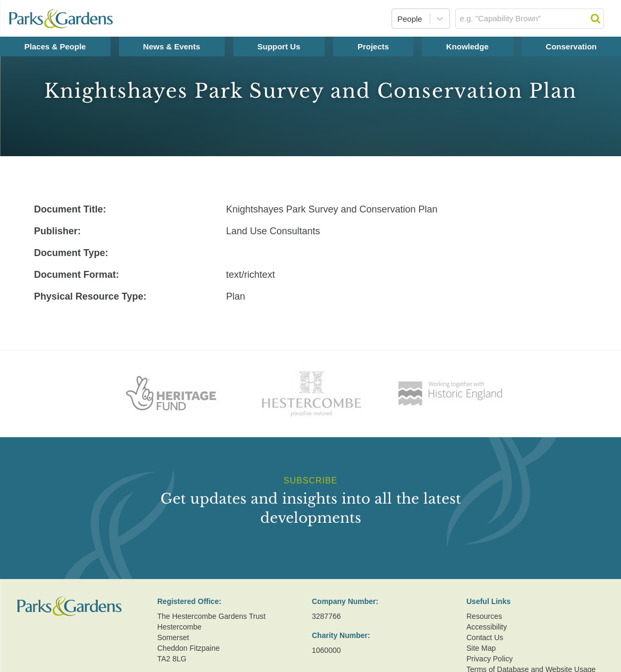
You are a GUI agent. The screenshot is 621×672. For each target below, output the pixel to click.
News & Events (172, 46)
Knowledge (467, 46)
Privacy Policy (490, 659)
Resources (484, 616)
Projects (373, 46)
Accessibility (487, 627)
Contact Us (485, 637)
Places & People (55, 46)
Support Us (279, 46)
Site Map (481, 648)
